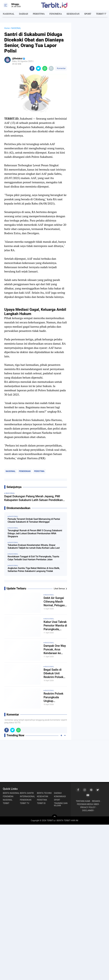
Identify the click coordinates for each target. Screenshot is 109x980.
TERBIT (6, 803)
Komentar (61, 68)
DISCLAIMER (88, 810)
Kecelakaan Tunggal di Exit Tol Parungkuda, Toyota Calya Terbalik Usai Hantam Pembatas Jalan (33, 558)
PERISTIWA (39, 14)
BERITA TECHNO (44, 793)
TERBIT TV (102, 14)
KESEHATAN (73, 14)
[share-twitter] (38, 68)
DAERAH (23, 14)
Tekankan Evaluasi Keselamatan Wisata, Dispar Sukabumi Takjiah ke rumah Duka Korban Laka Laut (34, 547)
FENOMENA (56, 14)
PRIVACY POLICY (88, 807)
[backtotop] (54, 817)
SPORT (88, 14)
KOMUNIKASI (60, 796)
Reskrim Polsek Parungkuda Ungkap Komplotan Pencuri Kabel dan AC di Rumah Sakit (55, 697)
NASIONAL (9, 14)
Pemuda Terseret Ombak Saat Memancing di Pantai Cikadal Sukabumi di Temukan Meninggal (34, 520)
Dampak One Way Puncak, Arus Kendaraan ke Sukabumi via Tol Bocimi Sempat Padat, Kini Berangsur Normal (55, 649)
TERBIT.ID (41, 803)
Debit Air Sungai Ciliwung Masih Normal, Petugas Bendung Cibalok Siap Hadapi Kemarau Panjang (55, 602)
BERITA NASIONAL (11, 793)
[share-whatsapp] (45, 68)
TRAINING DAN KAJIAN (61, 804)
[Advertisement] (90, 37)
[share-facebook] (32, 68)
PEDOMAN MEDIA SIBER (88, 804)
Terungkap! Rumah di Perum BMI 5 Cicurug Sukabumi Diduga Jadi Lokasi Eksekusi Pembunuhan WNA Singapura (35, 533)
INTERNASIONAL (27, 796)
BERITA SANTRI (27, 793)
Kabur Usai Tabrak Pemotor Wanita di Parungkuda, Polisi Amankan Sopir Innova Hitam (55, 626)
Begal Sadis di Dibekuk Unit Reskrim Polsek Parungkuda (53, 673)
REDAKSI (96, 801)
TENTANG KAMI (83, 801)
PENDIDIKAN (25, 471)
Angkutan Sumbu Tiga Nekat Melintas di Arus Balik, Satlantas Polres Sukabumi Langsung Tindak (34, 570)
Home (7, 28)
